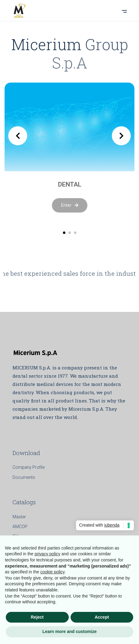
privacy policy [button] (47, 554)
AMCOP (20, 527)
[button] (64, 233)
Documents (24, 477)
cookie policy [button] (52, 572)
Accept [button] (102, 617)
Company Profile (29, 467)
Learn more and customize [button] (69, 631)
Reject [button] (37, 617)
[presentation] (18, 136)
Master (19, 517)
